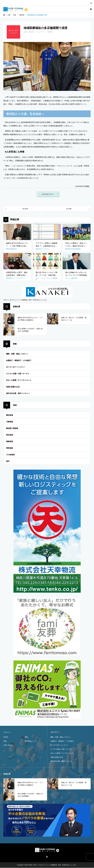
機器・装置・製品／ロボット (17, 354)
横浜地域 (10, 415)
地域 (5, 741)
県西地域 (10, 448)
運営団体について (31, 741)
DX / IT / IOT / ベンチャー (16, 367)
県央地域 (10, 435)
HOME (6, 737)
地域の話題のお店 (13, 387)
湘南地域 (10, 442)
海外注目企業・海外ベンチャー (18, 393)
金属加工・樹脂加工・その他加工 (19, 360)
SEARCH (91, 3)
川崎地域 (50, 32)
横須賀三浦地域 (12, 428)
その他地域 (10, 455)
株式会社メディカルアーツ (37, 32)
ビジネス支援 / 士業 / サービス (18, 374)
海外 (8, 461)
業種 (26, 737)
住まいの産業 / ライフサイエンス (19, 380)
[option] (47, 66)
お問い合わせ (8, 745)
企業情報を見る (48, 194)
